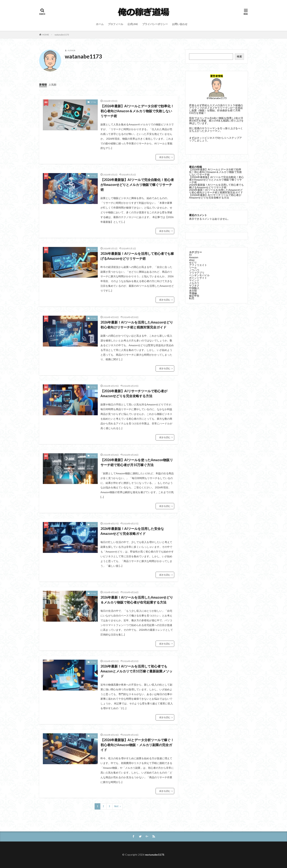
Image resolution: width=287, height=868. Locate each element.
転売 (192, 298)
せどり (193, 262)
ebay (192, 259)
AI (190, 254)
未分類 (193, 290)
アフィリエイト (198, 265)
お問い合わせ (180, 24)
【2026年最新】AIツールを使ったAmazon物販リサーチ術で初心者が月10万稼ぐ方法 (137, 462)
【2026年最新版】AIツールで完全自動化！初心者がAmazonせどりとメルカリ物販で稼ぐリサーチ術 (137, 185)
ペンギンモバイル (199, 275)
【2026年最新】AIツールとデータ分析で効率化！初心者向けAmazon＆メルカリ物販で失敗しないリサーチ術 (137, 111)
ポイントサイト (198, 277)
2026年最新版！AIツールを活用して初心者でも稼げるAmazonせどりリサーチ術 (137, 256)
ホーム (100, 24)
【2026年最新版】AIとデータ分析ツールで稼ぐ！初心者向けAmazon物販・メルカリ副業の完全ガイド (137, 745)
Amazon (194, 257)
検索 (239, 56)
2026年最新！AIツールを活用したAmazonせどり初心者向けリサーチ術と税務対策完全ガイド (137, 325)
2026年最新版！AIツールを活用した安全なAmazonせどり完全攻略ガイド (132, 531)
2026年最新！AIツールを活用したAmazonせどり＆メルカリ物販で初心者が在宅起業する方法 (137, 600)
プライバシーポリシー (155, 24)
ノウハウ (194, 270)
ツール (93, 102)
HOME (46, 35)
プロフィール (115, 24)
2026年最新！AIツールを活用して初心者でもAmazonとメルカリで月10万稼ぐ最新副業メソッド (136, 671)
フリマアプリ (197, 272)
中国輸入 (194, 288)
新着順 (43, 85)
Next (117, 806)
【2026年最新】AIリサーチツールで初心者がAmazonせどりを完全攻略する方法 (134, 393)
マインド (194, 280)
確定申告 (194, 295)
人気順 (53, 85)
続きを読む (165, 157)
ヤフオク (194, 285)
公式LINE (133, 24)
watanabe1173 (62, 35)
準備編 (193, 293)
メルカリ (194, 282)
